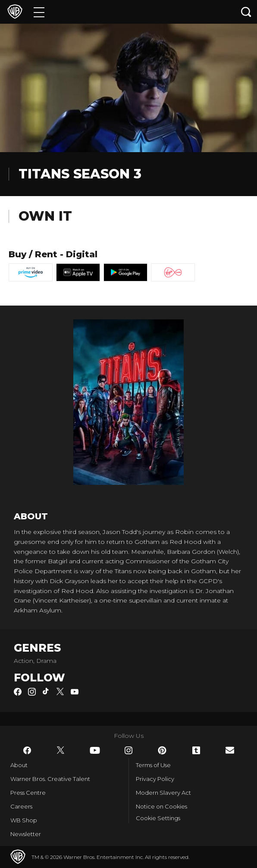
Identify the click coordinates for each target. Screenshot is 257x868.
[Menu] (39, 12)
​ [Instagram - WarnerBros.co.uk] (128, 750)
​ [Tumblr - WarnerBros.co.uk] (196, 750)
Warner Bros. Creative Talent (50, 779)
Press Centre (28, 793)
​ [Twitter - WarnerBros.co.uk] (61, 750)
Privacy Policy (155, 779)
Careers (21, 806)
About (19, 765)
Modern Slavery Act (163, 793)
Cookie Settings (158, 818)
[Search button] (246, 12)
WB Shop (24, 820)
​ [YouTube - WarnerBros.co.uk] (95, 750)
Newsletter (26, 834)
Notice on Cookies (161, 806)
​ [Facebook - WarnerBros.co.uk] (27, 750)
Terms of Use (153, 765)
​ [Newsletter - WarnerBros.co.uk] (230, 750)
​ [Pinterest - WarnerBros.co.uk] (162, 750)
